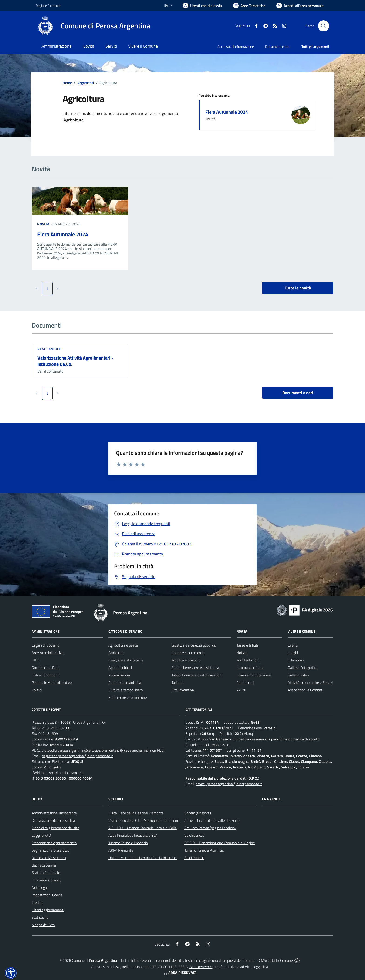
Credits (37, 902)
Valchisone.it (194, 835)
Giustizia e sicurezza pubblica (194, 645)
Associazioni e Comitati (305, 690)
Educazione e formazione (128, 697)
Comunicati (245, 682)
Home (67, 83)
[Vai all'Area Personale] (300, 6)
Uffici (35, 660)
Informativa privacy (47, 880)
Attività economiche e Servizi (310, 682)
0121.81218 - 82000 (54, 728)
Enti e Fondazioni (45, 675)
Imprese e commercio (188, 653)
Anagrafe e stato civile (126, 660)
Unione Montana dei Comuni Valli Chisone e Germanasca (152, 858)
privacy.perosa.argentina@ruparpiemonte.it (229, 784)
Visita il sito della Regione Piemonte (136, 813)
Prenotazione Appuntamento (54, 843)
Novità (44, 224)
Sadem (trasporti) (198, 813)
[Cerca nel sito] (324, 26)
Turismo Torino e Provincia (128, 843)
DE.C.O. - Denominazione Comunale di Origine (220, 843)
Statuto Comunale (46, 873)
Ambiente (116, 653)
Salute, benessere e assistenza (195, 668)
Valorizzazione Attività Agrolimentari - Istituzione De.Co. (75, 361)
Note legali (40, 887)
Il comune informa (250, 668)
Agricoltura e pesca (123, 645)
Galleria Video (298, 675)
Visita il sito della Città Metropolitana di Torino (144, 820)
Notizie (242, 653)
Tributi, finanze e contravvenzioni (197, 675)
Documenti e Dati (45, 668)
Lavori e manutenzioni (254, 675)
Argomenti (86, 83)
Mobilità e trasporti (186, 660)
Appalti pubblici (120, 668)
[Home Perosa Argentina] (93, 26)
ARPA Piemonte (121, 850)
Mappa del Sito (43, 925)
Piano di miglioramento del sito (55, 828)
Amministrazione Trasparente (54, 813)
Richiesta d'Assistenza (49, 858)
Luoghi (293, 653)
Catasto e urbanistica (125, 682)
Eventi (293, 645)
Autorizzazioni (119, 675)
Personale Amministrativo (52, 682)
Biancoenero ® (201, 967)
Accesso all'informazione (236, 46)
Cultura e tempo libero (126, 690)
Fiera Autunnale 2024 (227, 112)
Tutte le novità (298, 288)
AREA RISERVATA (180, 973)
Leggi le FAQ (41, 835)
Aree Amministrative (48, 653)
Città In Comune (280, 960)
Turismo (177, 682)
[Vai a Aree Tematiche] (249, 6)
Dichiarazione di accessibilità (53, 820)
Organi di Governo (46, 645)
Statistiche (40, 917)
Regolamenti (49, 349)
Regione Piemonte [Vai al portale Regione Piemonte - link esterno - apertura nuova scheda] (48, 5)
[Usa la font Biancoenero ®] (202, 6)
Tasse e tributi (247, 645)
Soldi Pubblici (194, 858)
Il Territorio (296, 660)
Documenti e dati (298, 393)
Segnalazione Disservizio (51, 850)
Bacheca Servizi (44, 865)
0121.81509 (48, 733)
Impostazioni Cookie (47, 895)
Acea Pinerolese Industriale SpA (133, 835)
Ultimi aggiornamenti (48, 910)
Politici (37, 690)
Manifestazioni (248, 660)
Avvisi (241, 690)
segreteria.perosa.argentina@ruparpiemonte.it (77, 756)
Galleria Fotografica (303, 668)
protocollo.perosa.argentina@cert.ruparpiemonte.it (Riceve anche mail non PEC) (103, 750)
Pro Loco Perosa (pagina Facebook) (211, 828)
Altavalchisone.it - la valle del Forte (212, 820)
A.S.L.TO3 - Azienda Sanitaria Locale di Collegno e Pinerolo (154, 828)
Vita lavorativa (183, 690)
